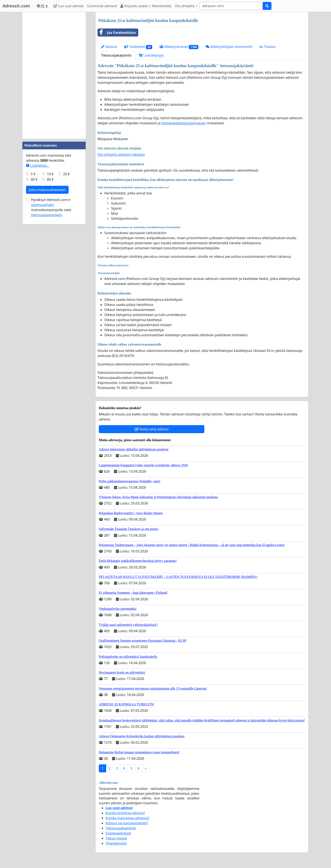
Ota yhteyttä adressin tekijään (121, 155)
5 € (33, 174)
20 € (66, 174)
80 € (50, 179)
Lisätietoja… (37, 165)
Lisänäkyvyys (151, 55)
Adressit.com (16, 6)
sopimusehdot (42, 205)
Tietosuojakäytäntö (116, 55)
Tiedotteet (138, 47)
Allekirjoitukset (179, 47)
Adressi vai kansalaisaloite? (127, 823)
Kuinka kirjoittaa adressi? (125, 813)
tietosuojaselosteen (47, 215)
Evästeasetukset (118, 833)
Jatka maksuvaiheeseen (47, 190)
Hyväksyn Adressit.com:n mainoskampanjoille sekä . (51, 207)
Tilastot (268, 47)
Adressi (109, 47)
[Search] (231, 6)
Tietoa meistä (116, 838)
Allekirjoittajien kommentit (229, 47)
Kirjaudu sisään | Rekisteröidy (146, 6)
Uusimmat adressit (102, 6)
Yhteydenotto (116, 843)
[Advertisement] (54, 75)
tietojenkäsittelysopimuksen (184, 123)
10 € (50, 174)
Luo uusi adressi (69, 6)
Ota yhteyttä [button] (185, 6)
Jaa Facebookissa (117, 33)
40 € (34, 179)
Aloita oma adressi (152, 429)
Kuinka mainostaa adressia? (128, 818)
